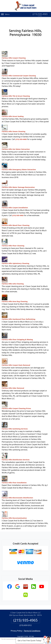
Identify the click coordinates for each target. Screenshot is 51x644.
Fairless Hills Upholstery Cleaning (15, 257)
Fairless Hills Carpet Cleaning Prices (16, 402)
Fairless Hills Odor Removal (13, 382)
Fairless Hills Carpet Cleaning (14, 52)
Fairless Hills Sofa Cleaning (13, 277)
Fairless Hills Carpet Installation (15, 201)
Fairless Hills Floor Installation (14, 476)
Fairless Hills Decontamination (14, 512)
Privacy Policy (16, 627)
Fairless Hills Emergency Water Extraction (19, 163)
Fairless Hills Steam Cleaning (14, 125)
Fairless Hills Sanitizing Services (15, 422)
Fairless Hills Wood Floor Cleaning (16, 219)
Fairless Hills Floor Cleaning (13, 239)
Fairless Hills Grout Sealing (13, 110)
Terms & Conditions (32, 627)
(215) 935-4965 (40, 14)
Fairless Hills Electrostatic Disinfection (17, 491)
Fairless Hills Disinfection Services (16, 453)
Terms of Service (42, 636)
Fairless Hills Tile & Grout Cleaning (16, 90)
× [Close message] (42, 639)
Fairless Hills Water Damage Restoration (18, 181)
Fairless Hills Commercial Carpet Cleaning (19, 69)
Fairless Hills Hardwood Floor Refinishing (19, 313)
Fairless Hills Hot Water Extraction (16, 143)
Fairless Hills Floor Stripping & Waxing (17, 333)
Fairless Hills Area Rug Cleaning (15, 295)
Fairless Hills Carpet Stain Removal (16, 359)
